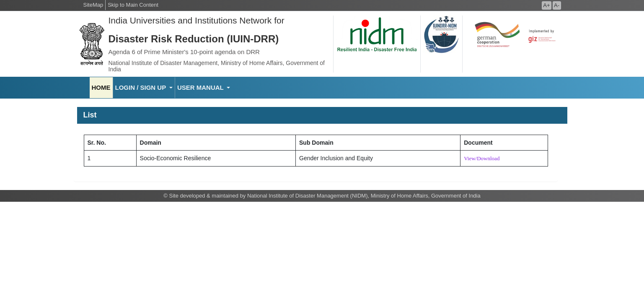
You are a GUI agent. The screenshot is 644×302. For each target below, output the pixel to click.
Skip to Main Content (133, 5)
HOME (101, 87)
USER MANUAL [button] (201, 87)
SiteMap (93, 5)
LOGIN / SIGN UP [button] (142, 87)
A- (557, 5)
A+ (546, 5)
